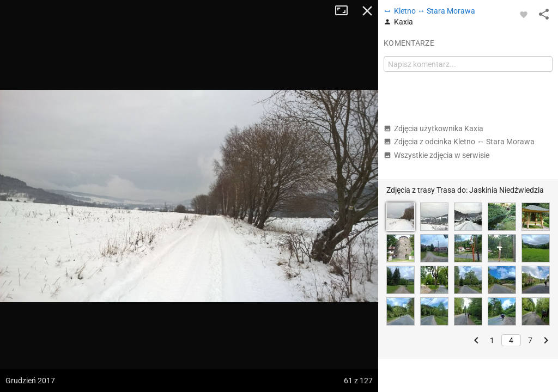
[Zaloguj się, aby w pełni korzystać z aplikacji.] (524, 14)
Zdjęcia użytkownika (433, 128)
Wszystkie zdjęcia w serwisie (436, 155)
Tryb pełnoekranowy (345, 11)
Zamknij (367, 11)
